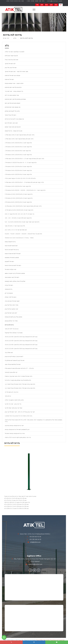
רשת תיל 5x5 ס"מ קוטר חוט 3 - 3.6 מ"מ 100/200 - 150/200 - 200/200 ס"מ (25, 190)
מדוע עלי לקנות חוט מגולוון (12, 111)
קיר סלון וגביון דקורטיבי (11, 372)
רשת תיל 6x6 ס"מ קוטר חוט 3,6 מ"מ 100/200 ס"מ (18, 202)
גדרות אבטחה (9, 289)
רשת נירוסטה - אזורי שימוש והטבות (14, 83)
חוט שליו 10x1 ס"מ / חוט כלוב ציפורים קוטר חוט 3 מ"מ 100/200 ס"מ (23, 206)
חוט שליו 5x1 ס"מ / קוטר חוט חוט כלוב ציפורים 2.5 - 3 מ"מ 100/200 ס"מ (24, 182)
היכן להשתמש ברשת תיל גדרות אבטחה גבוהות (17, 430)
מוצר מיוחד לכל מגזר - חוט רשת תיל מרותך (16, 72)
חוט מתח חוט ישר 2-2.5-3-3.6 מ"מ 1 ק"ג (16, 230)
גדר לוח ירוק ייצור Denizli (12, 329)
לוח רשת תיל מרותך (10, 64)
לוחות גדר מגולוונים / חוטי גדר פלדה (15, 52)
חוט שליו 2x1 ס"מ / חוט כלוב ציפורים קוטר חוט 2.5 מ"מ (20, 135)
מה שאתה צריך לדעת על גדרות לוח (14, 119)
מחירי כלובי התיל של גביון (12, 305)
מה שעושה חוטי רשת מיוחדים (13, 107)
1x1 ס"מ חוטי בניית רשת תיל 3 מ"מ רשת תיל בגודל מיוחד (20, 384)
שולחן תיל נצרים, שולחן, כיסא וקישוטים (15, 281)
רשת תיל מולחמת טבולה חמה (13, 364)
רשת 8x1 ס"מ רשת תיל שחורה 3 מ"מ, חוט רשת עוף (19, 376)
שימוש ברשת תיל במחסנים (12, 258)
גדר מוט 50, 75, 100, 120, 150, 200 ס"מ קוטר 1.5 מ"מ (20, 214)
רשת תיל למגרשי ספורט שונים (13, 254)
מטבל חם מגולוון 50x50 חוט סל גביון (15, 360)
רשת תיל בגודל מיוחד (10, 115)
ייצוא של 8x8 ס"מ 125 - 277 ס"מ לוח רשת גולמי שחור (19, 368)
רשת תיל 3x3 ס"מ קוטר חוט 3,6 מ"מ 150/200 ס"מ (18, 170)
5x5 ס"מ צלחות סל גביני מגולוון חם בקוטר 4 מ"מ (18, 380)
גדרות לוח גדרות (9, 325)
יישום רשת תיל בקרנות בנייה (12, 301)
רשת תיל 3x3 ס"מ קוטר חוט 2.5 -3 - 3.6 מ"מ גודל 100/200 (21, 163)
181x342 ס (8, 396)
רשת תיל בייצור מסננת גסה (12, 277)
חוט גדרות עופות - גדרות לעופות (14, 131)
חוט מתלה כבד (9, 353)
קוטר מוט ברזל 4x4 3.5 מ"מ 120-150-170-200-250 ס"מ (20, 178)
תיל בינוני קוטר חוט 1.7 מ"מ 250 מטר (15, 226)
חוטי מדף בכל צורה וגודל (12, 60)
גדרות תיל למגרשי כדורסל (12, 250)
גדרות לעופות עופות (10, 242)
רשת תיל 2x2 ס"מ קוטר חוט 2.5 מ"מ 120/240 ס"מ (18, 155)
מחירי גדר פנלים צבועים (11, 321)
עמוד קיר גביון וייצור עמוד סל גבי (14, 408)
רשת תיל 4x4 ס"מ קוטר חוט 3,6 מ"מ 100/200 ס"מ (18, 174)
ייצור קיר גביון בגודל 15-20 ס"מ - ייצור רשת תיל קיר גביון (20, 412)
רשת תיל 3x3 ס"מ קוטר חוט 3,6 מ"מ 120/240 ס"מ (18, 167)
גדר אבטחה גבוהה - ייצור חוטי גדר (14, 91)
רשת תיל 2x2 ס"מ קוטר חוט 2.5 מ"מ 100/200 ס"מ (18, 147)
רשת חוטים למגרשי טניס (11, 246)
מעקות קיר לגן (9, 293)
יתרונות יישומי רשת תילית (11, 56)
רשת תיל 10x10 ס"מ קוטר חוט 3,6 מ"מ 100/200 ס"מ (19, 210)
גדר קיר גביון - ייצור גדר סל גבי (13, 404)
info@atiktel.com (35, 542)
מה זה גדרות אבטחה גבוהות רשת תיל (15, 433)
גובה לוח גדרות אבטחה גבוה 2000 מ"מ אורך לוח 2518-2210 (21, 341)
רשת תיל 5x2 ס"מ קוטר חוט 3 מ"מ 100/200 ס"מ (18, 186)
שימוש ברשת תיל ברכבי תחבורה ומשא (15, 273)
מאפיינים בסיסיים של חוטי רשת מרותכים (15, 99)
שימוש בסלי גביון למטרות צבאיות (14, 317)
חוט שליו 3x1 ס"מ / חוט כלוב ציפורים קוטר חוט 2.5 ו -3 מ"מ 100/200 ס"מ (24, 159)
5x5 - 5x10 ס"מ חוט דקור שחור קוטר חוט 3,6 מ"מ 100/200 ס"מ (22, 222)
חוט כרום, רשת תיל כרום (11, 123)
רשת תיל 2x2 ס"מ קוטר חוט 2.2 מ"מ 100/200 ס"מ (18, 143)
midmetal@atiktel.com (35, 564)
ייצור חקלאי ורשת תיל (11, 269)
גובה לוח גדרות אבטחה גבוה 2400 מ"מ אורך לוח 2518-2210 (21, 345)
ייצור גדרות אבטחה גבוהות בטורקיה (14, 426)
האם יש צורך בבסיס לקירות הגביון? (14, 357)
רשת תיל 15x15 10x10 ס (12, 392)
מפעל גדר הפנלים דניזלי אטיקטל (14, 333)
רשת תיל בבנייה (9, 285)
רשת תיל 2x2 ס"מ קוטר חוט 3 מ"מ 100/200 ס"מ (18, 151)
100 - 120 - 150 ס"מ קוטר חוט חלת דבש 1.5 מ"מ (18, 218)
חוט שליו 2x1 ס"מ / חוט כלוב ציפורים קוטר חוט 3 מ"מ (19, 139)
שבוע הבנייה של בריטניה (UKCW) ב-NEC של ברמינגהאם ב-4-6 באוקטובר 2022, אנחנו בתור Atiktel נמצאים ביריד (34, 421)
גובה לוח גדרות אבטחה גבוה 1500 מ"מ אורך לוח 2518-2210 (21, 337)
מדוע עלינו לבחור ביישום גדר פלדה (14, 400)
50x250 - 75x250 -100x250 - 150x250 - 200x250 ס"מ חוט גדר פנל (23, 234)
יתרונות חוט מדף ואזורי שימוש (13, 127)
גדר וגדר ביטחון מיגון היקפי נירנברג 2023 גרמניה (18, 437)
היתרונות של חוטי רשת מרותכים (13, 87)
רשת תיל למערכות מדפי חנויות (13, 265)
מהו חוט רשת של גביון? (11, 313)
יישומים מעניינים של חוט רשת (13, 103)
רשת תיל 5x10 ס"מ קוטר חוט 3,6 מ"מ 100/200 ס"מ (19, 194)
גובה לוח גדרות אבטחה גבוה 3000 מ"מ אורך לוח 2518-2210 (21, 349)
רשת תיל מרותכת (9, 79)
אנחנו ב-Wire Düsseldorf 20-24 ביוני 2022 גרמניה (19, 416)
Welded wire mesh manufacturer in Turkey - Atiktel (19, 238)
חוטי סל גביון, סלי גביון (11, 68)
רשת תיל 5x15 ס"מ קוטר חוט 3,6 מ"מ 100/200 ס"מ (19, 198)
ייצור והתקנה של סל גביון (11, 309)
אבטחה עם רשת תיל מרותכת (12, 76)
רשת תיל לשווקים (9, 262)
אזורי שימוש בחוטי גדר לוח (12, 95)
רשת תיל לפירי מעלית (11, 297)
